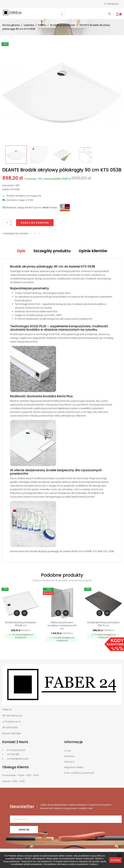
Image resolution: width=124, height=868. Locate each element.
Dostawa (69, 756)
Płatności (69, 762)
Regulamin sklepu (74, 767)
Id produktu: (9, 186)
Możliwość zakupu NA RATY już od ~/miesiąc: (30, 208)
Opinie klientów (93, 251)
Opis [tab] (21, 251)
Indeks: (6, 190)
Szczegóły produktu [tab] (52, 251)
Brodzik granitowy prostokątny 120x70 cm (103, 624)
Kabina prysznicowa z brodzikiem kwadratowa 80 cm (62, 625)
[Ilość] (8, 223)
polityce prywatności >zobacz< (84, 864)
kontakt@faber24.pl (18, 759)
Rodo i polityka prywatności (79, 773)
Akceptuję (115, 860)
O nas (68, 751)
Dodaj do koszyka (35, 223)
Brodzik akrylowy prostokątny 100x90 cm (21, 624)
